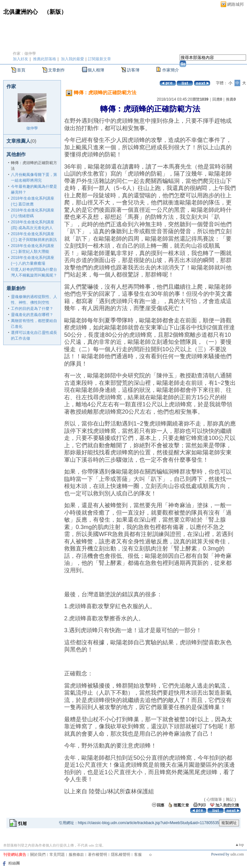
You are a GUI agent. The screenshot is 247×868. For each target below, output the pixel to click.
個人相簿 (96, 70)
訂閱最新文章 (99, 59)
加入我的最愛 (72, 59)
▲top (239, 845)
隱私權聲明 (121, 855)
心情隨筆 (214, 799)
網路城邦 (235, 4)
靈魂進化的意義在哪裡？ (32, 315)
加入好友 (21, 59)
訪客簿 (133, 70)
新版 (55, 12)
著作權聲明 (98, 855)
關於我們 (38, 855)
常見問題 (57, 855)
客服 (138, 855)
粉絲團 (14, 863)
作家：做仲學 (24, 54)
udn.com (237, 854)
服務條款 (76, 855)
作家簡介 (171, 70)
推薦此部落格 (45, 59)
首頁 (21, 70)
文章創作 (56, 70)
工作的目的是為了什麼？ (32, 309)
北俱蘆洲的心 (21, 12)
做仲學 (32, 128)
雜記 (230, 799)
